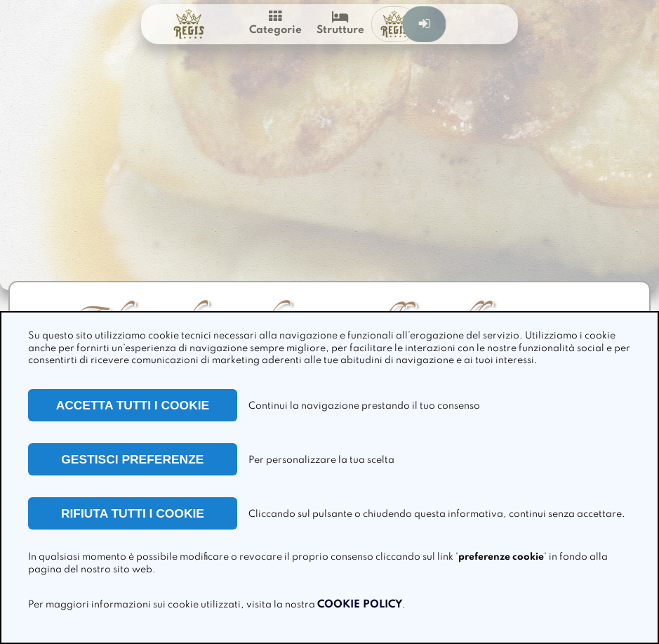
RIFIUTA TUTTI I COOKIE (133, 513)
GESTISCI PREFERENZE (132, 459)
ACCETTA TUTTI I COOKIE (133, 405)
